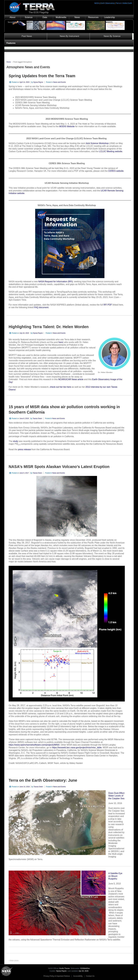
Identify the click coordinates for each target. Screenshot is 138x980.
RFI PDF (108, 305)
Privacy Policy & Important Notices (57, 976)
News (77, 17)
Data (45, 17)
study (16, 441)
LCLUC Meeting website (111, 151)
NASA (97, 3)
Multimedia (61, 17)
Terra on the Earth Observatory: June (43, 780)
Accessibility (78, 976)
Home (9, 62)
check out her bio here (61, 387)
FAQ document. (41, 307)
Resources (93, 17)
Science (29, 17)
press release (24, 449)
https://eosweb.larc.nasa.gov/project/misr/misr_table (77, 747)
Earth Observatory (108, 3)
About (13, 17)
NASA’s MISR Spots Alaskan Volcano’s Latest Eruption (59, 467)
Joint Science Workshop (97, 143)
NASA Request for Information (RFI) (56, 282)
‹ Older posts (13, 961)
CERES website (116, 171)
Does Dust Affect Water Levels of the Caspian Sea (116, 796)
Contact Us (90, 976)
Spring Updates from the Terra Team (42, 76)
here (61, 342)
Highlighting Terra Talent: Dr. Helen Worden (49, 327)
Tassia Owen (37, 419)
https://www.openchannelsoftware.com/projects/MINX (34, 745)
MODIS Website (67, 126)
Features (11, 43)
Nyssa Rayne (38, 82)
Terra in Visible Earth (124, 3)
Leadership (109, 17)
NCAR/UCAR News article (71, 379)
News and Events (59, 82)
